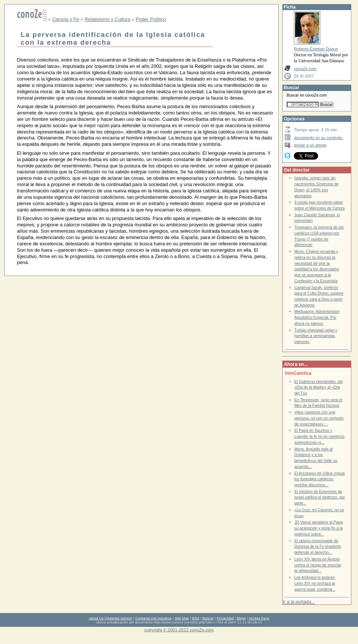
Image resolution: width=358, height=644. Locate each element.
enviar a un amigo (310, 145)
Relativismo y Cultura (108, 19)
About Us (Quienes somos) (111, 618)
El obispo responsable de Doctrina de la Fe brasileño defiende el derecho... (318, 547)
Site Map (182, 618)
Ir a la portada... (299, 602)
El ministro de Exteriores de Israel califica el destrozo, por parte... (320, 497)
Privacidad (225, 618)
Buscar (208, 618)
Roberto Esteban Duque (316, 49)
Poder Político (151, 19)
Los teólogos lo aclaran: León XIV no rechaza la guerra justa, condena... (315, 583)
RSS (196, 618)
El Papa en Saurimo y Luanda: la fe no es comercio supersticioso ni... (319, 436)
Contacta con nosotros (154, 618)
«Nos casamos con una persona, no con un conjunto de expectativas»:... (319, 418)
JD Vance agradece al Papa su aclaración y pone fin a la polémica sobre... (318, 528)
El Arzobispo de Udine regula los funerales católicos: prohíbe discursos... (319, 479)
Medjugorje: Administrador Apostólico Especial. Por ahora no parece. (317, 317)
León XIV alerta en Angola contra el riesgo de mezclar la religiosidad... (318, 565)
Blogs (241, 618)
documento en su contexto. (318, 138)
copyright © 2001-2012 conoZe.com (179, 630)
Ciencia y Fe (66, 19)
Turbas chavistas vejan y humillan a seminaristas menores (316, 336)
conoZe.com (305, 69)
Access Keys (259, 618)
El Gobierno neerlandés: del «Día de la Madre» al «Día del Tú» (318, 387)
